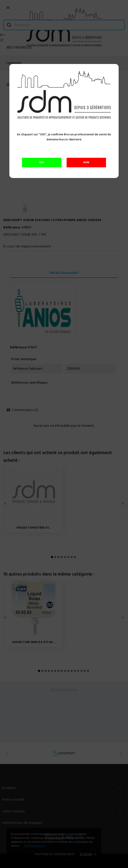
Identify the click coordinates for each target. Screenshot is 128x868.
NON (86, 163)
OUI (42, 163)
